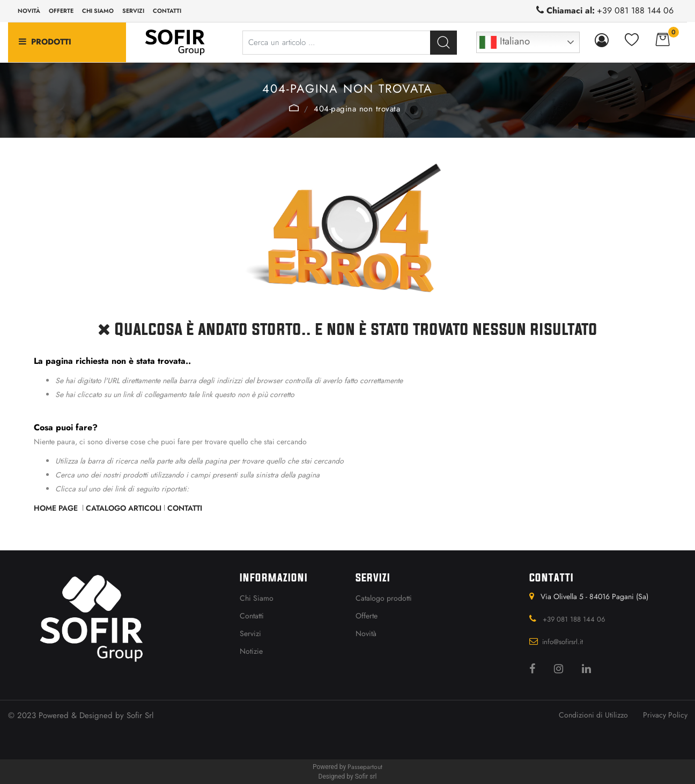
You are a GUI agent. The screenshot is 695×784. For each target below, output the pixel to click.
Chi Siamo (257, 598)
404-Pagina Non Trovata (357, 109)
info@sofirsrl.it (563, 642)
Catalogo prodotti (384, 598)
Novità (29, 11)
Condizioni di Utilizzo (593, 715)
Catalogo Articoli (124, 508)
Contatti (167, 11)
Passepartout (365, 767)
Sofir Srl (140, 715)
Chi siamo (98, 11)
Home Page (294, 108)
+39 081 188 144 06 (635, 10)
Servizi (133, 11)
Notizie (251, 651)
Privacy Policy (665, 715)
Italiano (505, 42)
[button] (443, 43)
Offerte (61, 11)
